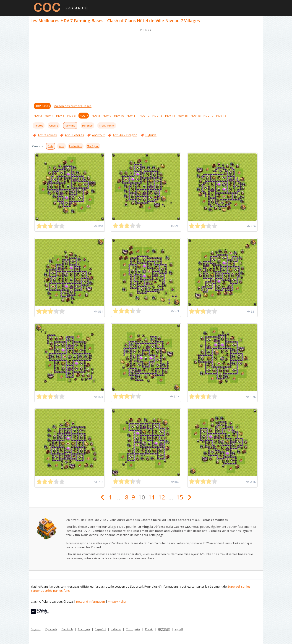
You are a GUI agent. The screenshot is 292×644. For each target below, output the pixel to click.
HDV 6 (71, 116)
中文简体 (164, 629)
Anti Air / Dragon (125, 135)
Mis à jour (93, 146)
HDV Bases (42, 106)
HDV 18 (221, 116)
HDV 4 (49, 116)
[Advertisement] (146, 65)
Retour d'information (91, 602)
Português (133, 629)
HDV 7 (84, 116)
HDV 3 (38, 116)
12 (162, 497)
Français (84, 629)
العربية (179, 629)
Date (51, 146)
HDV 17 (208, 116)
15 (180, 497)
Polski (149, 629)
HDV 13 (157, 116)
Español (100, 629)
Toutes (39, 125)
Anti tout (98, 135)
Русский (51, 629)
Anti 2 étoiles (47, 135)
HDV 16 (196, 116)
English (36, 629)
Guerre (54, 125)
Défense (87, 125)
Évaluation (76, 146)
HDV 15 (183, 116)
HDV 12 (145, 116)
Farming (70, 125)
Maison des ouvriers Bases (73, 106)
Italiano (116, 629)
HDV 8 (96, 116)
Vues (61, 146)
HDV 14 (170, 116)
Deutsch (67, 629)
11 (152, 497)
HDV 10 (119, 116)
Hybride (151, 135)
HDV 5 (60, 116)
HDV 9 (107, 116)
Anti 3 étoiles (74, 135)
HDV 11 (132, 116)
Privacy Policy (117, 602)
